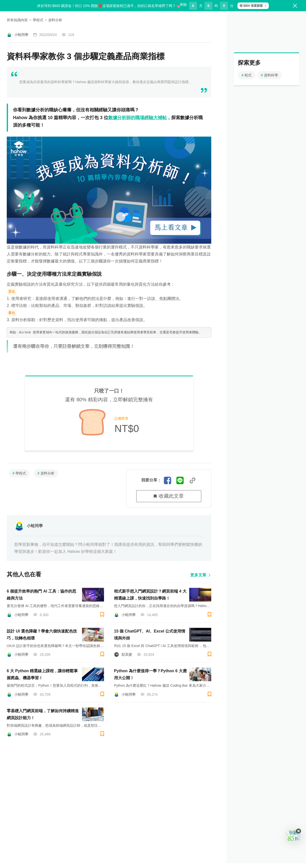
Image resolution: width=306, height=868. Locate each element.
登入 (119, 452)
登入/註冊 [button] (287, 19)
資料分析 (55, 34)
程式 (246, 89)
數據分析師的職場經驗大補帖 (137, 133)
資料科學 (269, 89)
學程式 (38, 34)
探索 (60, 19)
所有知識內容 (17, 34)
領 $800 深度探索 (250, 6)
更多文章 (201, 572)
